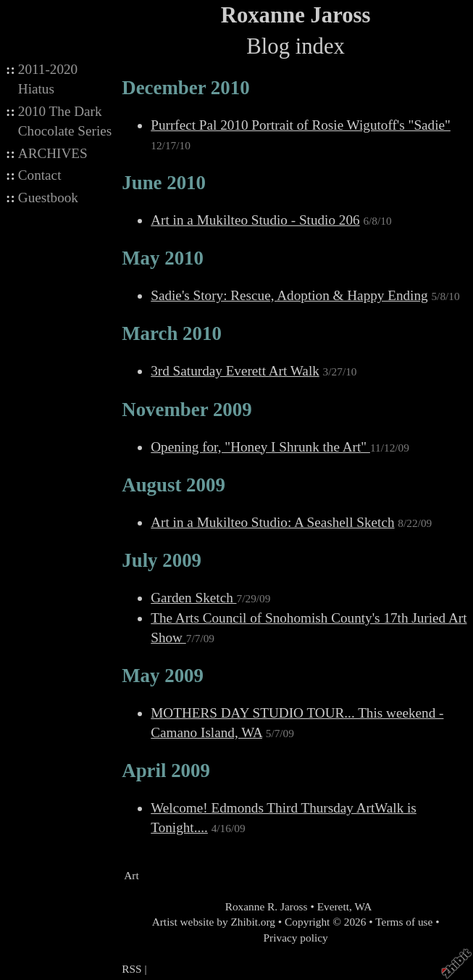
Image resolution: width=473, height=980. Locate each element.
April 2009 (166, 771)
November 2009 (187, 410)
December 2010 (185, 88)
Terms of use (404, 922)
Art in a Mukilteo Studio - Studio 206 (255, 220)
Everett (333, 906)
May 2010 (163, 258)
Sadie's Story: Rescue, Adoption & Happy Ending (289, 295)
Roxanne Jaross (296, 15)
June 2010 (164, 183)
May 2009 (163, 676)
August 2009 (173, 485)
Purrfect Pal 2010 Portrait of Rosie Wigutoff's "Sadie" (301, 125)
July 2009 (162, 560)
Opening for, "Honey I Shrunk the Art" (260, 447)
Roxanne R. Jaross (265, 906)
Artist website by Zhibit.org (214, 922)
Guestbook (48, 198)
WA (363, 906)
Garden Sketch (193, 598)
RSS (131, 969)
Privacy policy (296, 938)
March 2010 (172, 333)
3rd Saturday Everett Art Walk (235, 371)
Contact (40, 175)
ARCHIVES (53, 153)
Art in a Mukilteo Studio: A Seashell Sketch (272, 522)
